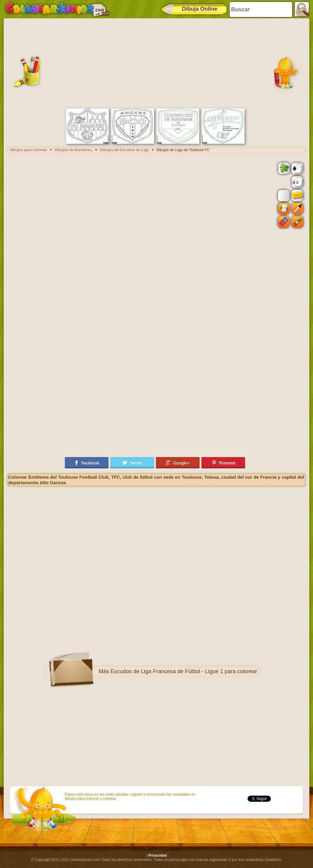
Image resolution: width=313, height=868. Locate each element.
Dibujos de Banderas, (74, 150)
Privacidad (158, 855)
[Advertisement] (156, 63)
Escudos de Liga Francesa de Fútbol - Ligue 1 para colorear (184, 671)
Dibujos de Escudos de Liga (124, 150)
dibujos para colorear (28, 150)
